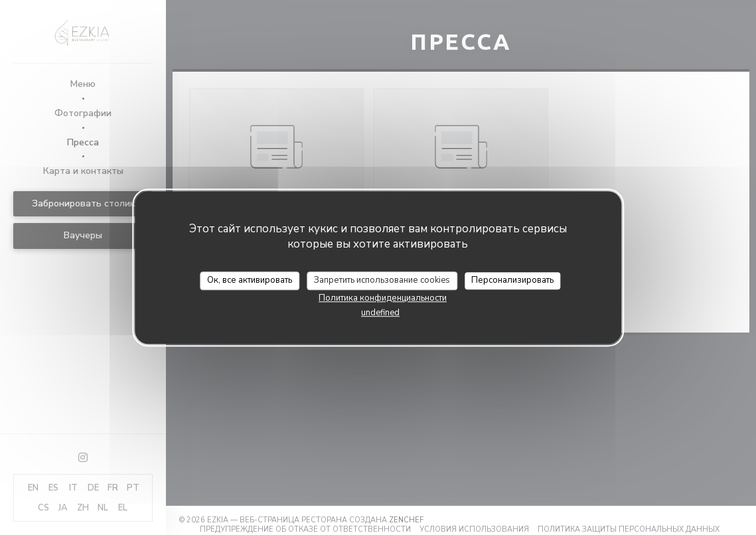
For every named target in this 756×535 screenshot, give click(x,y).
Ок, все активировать (250, 280)
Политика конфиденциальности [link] (383, 298)
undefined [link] (380, 313)
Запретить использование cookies (382, 280)
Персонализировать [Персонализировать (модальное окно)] (512, 280)
